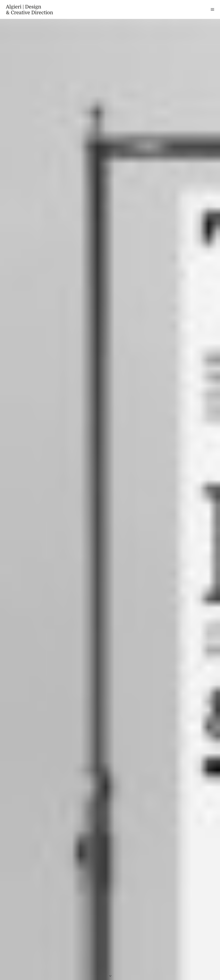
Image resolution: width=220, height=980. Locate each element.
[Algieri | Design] (29, 9)
